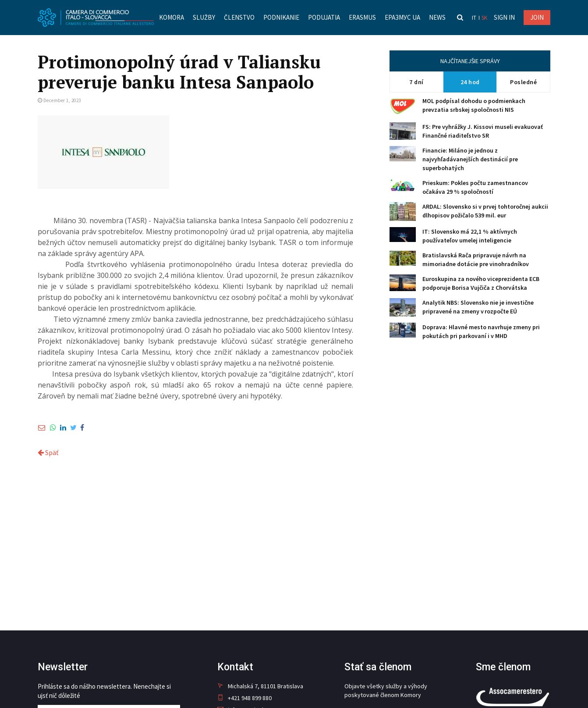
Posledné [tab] (523, 82)
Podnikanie (281, 17)
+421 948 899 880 (244, 698)
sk (484, 18)
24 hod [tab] (470, 82)
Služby (204, 17)
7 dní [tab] (416, 82)
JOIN (537, 17)
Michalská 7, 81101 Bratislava (260, 686)
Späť (48, 452)
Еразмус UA (402, 17)
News (437, 17)
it (474, 18)
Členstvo (239, 17)
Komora (172, 17)
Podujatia (324, 17)
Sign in (504, 17)
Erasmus (362, 17)
